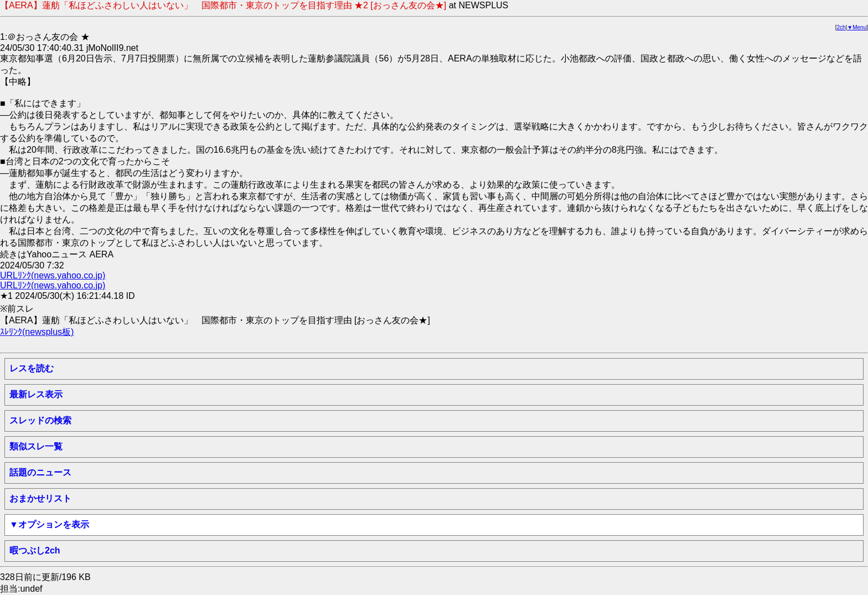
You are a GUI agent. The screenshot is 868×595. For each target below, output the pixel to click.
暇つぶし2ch (35, 550)
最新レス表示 (36, 394)
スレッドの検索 (40, 420)
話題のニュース (40, 472)
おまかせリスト (40, 498)
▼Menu (857, 27)
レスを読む (32, 368)
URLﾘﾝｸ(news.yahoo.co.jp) (53, 275)
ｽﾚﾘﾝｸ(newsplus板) (37, 332)
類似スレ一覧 (36, 446)
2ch (841, 27)
